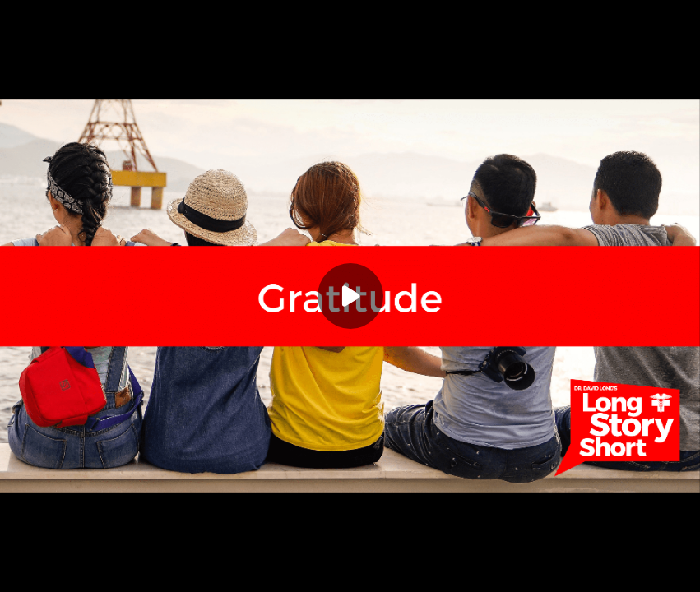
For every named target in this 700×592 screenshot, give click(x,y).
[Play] (350, 296)
